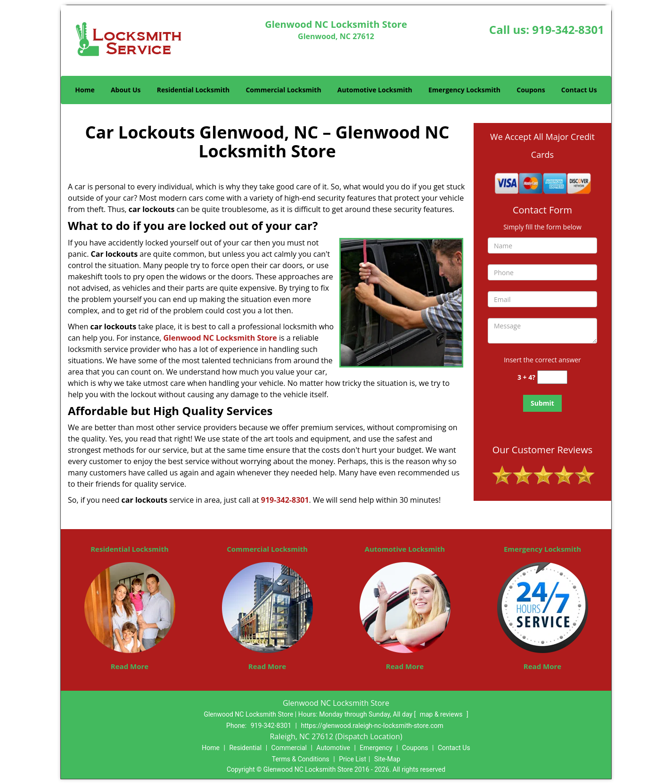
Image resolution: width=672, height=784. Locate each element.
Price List (352, 759)
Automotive (333, 748)
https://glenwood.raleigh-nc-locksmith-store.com (372, 726)
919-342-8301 (568, 29)
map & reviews (442, 714)
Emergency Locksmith (464, 90)
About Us (126, 90)
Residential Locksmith (193, 90)
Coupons (531, 90)
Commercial (289, 748)
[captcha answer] (552, 377)
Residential (245, 748)
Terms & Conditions (301, 759)
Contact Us (579, 90)
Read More (130, 666)
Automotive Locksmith (375, 90)
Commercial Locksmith (283, 90)
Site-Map (387, 759)
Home (85, 90)
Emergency (376, 748)
